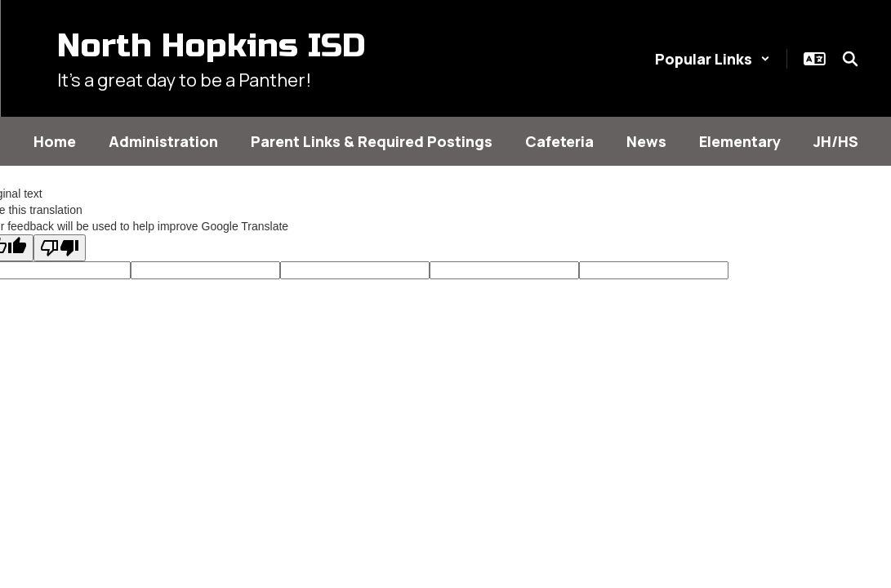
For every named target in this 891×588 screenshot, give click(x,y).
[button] (713, 59)
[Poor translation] (60, 248)
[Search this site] (850, 59)
